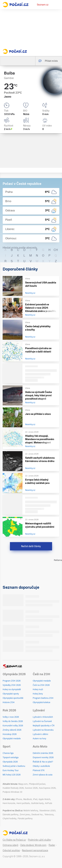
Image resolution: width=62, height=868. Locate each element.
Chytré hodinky (10, 819)
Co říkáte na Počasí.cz (14, 840)
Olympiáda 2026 (10, 762)
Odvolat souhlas (11, 850)
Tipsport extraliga (11, 757)
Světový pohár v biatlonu (14, 766)
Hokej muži (38, 689)
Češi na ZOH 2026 (41, 685)
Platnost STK (39, 770)
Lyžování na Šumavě (42, 721)
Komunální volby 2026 (13, 726)
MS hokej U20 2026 (12, 775)
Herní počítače (23, 803)
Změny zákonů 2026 (12, 730)
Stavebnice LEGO (47, 811)
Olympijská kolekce (41, 702)
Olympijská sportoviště (13, 698)
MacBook (28, 799)
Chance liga (8, 753)
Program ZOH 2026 (12, 681)
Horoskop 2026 (10, 734)
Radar (52, 845)
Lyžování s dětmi (40, 734)
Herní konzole (9, 803)
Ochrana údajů (10, 845)
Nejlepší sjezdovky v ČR (44, 726)
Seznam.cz (43, 5)
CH (56, 250)
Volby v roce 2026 (11, 717)
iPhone (19, 799)
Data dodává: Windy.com (33, 845)
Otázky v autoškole (41, 766)
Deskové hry (37, 815)
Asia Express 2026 (47, 788)
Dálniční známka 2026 (43, 753)
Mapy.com (23, 784)
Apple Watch (44, 799)
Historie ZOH (9, 702)
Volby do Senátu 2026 (13, 721)
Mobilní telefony (31, 811)
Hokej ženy (38, 694)
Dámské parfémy (10, 815)
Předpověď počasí (37, 784)
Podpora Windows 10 (12, 792)
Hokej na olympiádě (12, 689)
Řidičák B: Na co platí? (43, 762)
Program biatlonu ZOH (43, 698)
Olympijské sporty (11, 694)
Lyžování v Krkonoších (43, 717)
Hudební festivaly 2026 (13, 788)
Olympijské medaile (42, 681)
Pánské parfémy (25, 819)
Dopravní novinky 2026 (43, 757)
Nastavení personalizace (35, 850)
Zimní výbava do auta (43, 775)
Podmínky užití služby (39, 840)
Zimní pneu (25, 815)
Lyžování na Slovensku (43, 730)
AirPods (49, 803)
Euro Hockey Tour (11, 770)
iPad (35, 799)
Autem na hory (39, 739)
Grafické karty (37, 803)
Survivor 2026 (31, 788)
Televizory (49, 815)
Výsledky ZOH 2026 (12, 685)
